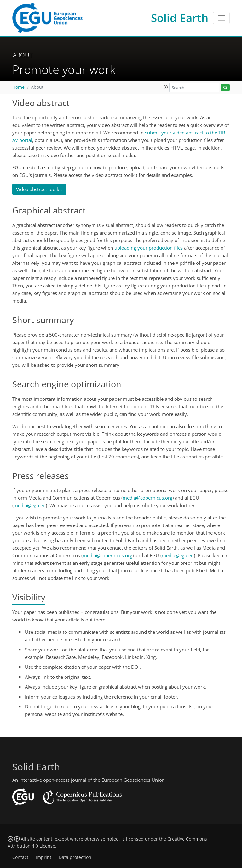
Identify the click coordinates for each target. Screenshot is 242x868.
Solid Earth (180, 18)
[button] (166, 87)
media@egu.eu (30, 505)
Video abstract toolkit (39, 189)
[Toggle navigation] (221, 18)
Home (18, 87)
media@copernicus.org (147, 498)
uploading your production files (149, 248)
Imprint (43, 857)
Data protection (75, 857)
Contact (20, 857)
